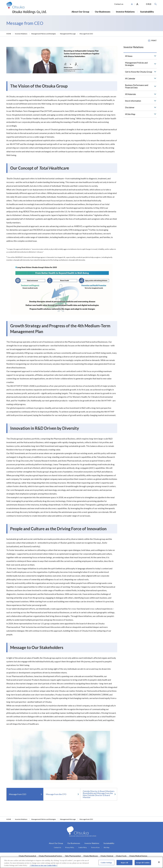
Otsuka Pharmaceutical (27, 856)
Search (155, 4)
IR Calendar (130, 78)
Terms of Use (95, 847)
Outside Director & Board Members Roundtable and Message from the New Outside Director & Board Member (99, 794)
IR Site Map (130, 114)
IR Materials (130, 94)
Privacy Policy (70, 847)
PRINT (154, 41)
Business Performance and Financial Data (137, 86)
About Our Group (80, 12)
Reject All (124, 862)
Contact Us (57, 847)
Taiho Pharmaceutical (73, 856)
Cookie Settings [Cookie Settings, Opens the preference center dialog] (106, 862)
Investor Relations (125, 12)
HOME (9, 34)
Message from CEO (18, 794)
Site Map (106, 847)
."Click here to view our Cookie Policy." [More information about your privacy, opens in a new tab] (44, 865)
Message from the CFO (56, 794)
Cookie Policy (83, 847)
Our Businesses (103, 12)
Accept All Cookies (143, 862)
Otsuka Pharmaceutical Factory (50, 856)
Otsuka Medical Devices (138, 856)
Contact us (119, 4)
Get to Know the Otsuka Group (139, 72)
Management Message (68, 34)
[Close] (159, 862)
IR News (129, 56)
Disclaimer (130, 107)
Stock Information (133, 101)
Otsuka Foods (121, 856)
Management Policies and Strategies (44, 34)
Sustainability (147, 12)
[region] (81, 862)
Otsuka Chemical (107, 856)
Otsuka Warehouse (91, 856)
